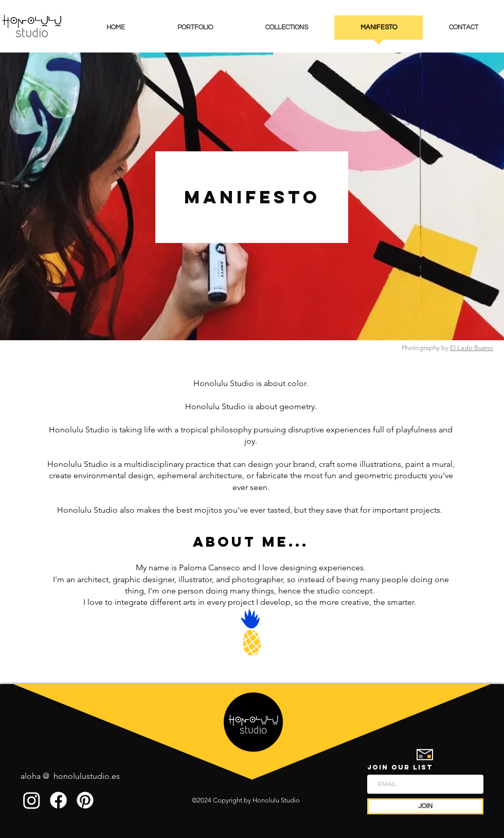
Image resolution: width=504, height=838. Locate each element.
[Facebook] (58, 800)
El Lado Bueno (472, 348)
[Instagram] (32, 800)
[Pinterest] (85, 800)
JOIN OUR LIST (400, 767)
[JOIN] (425, 806)
